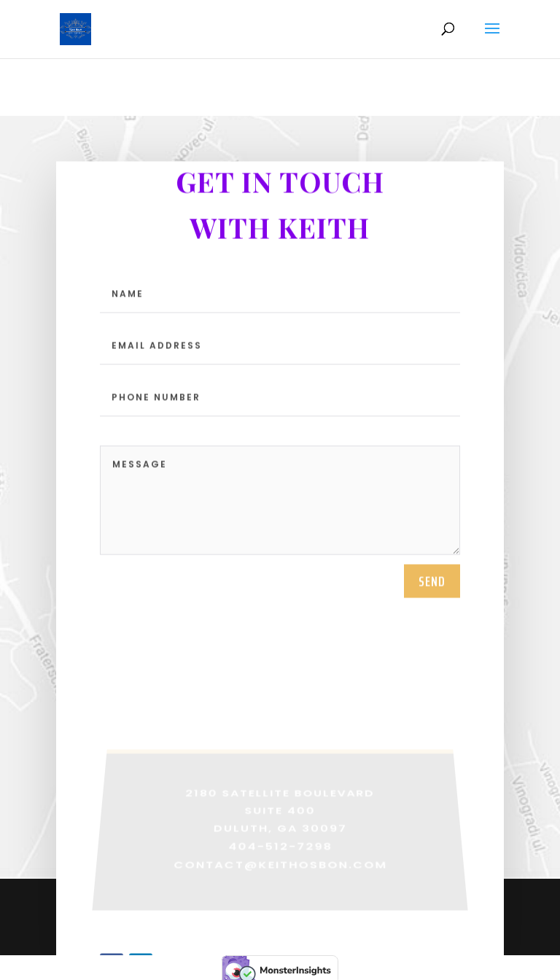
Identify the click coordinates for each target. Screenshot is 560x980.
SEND (432, 605)
